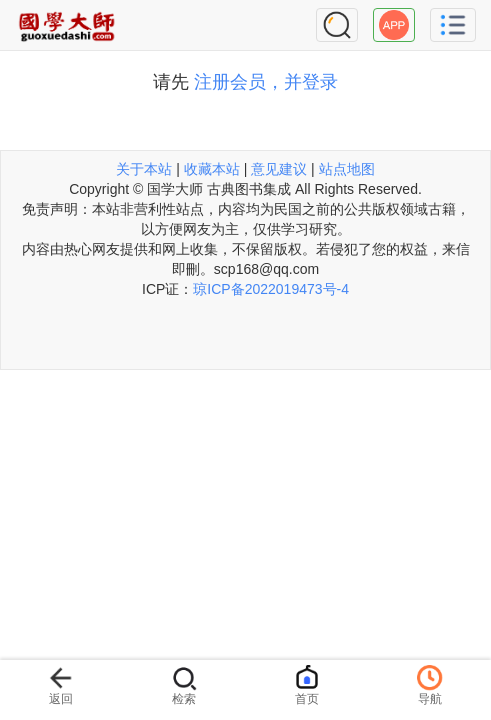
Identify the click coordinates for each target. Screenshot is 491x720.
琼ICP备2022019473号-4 (271, 289)
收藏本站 (212, 169)
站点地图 (347, 169)
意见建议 (279, 169)
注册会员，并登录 (266, 82)
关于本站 (144, 169)
